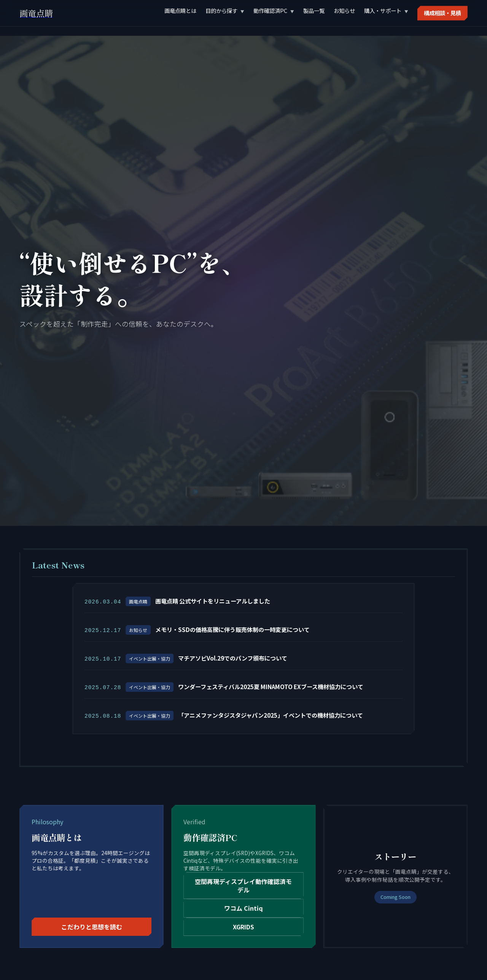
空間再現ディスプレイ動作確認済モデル (243, 884)
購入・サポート (383, 10)
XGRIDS (243, 925)
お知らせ (344, 10)
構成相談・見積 (442, 13)
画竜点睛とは (180, 10)
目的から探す (221, 10)
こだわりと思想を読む (92, 925)
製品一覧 (314, 10)
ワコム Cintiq (243, 907)
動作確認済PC (270, 10)
